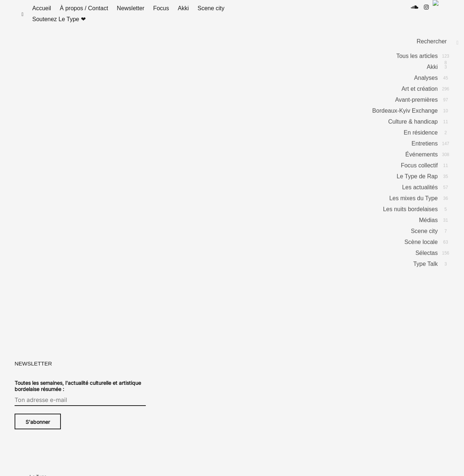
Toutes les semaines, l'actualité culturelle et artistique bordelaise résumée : (78, 393)
